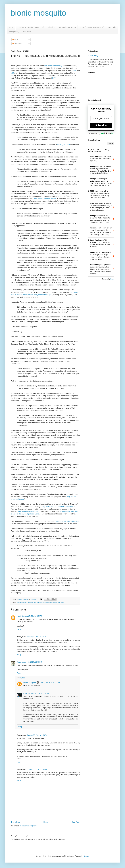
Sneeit (112, 279)
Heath (19, 616)
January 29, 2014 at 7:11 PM (50, 683)
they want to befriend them (29, 511)
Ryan (25, 693)
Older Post (75, 822)
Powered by (101, 133)
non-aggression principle (42, 603)
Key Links (112, 27)
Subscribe (101, 125)
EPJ (54, 78)
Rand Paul (54, 603)
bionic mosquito (38, 13)
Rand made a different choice (44, 199)
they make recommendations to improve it (58, 507)
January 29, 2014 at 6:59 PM (32, 662)
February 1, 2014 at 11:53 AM (38, 693)
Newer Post (15, 822)
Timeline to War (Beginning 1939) (62, 27)
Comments (17, 44)
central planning (22, 603)
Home (11, 27)
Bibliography (14, 32)
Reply (19, 629)
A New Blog (93, 56)
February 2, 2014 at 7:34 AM (37, 769)
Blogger (86, 856)
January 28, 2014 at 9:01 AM (37, 637)
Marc (19, 662)
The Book (27, 32)
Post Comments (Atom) (29, 826)
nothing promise (63, 144)
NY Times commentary (53, 66)
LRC (12, 73)
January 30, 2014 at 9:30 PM (37, 735)
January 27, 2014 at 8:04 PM (32, 616)
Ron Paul (61, 603)
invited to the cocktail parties (67, 521)
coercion (30, 603)
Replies (22, 678)
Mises (74, 71)
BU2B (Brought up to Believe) (92, 27)
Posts (15, 40)
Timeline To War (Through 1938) (31, 27)
